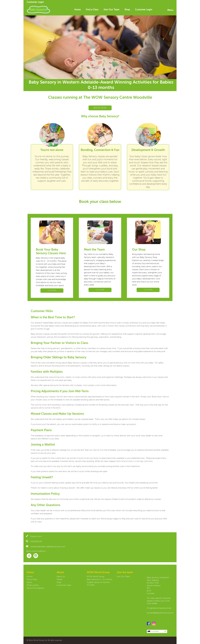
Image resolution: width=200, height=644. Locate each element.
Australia (153, 631)
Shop (127, 10)
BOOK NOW (100, 108)
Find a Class (92, 10)
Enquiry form (34, 536)
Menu (170, 10)
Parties (60, 580)
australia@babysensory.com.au (160, 613)
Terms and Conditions (36, 551)
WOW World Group (96, 577)
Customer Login (35, 2)
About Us (61, 577)
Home (78, 10)
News (29, 582)
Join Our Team (111, 10)
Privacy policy (33, 585)
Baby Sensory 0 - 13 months (99, 580)
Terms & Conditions (35, 588)
